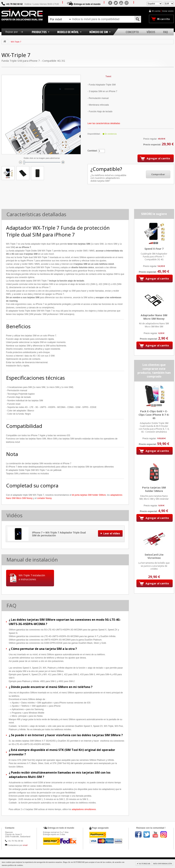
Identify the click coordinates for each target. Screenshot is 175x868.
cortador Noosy (44, 498)
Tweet (108, 76)
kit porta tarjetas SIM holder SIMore (89, 495)
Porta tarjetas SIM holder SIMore (154, 489)
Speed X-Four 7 (154, 249)
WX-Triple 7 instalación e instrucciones (32, 577)
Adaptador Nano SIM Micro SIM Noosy (154, 317)
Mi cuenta (156, 11)
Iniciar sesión (168, 11)
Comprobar (158, 174)
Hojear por (16, 32)
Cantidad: (93, 151)
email (25, 845)
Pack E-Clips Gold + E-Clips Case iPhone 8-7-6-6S (154, 415)
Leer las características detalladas (104, 123)
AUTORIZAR (144, 864)
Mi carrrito (164, 19)
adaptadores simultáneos (84, 809)
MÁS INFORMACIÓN (163, 864)
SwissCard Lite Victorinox (154, 556)
